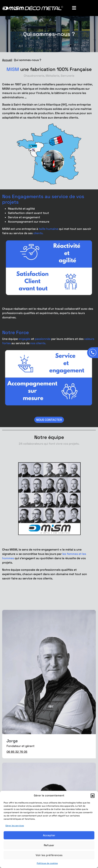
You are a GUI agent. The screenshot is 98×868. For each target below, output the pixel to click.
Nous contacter (49, 420)
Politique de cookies (47, 863)
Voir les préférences (49, 855)
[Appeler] (93, 353)
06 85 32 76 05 (17, 752)
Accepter (49, 835)
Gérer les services (15, 826)
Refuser (49, 845)
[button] (93, 795)
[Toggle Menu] (82, 8)
